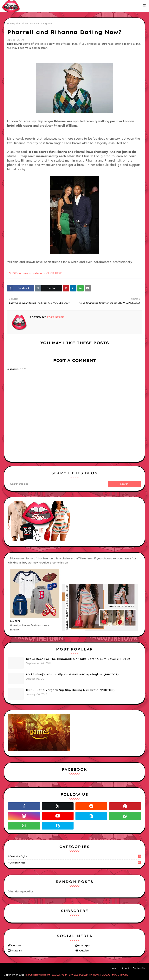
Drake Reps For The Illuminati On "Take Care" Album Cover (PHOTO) (78, 659)
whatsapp (84, 946)
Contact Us (139, 968)
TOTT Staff (55, 317)
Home (10, 23)
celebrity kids (75, 863)
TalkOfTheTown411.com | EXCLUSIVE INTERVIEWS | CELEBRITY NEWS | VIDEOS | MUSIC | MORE (76, 975)
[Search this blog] (58, 484)
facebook (15, 946)
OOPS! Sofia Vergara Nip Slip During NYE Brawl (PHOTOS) (70, 690)
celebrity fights (75, 856)
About (125, 968)
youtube (84, 951)
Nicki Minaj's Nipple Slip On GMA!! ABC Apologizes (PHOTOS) (72, 674)
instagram (16, 951)
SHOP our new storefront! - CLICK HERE (36, 273)
